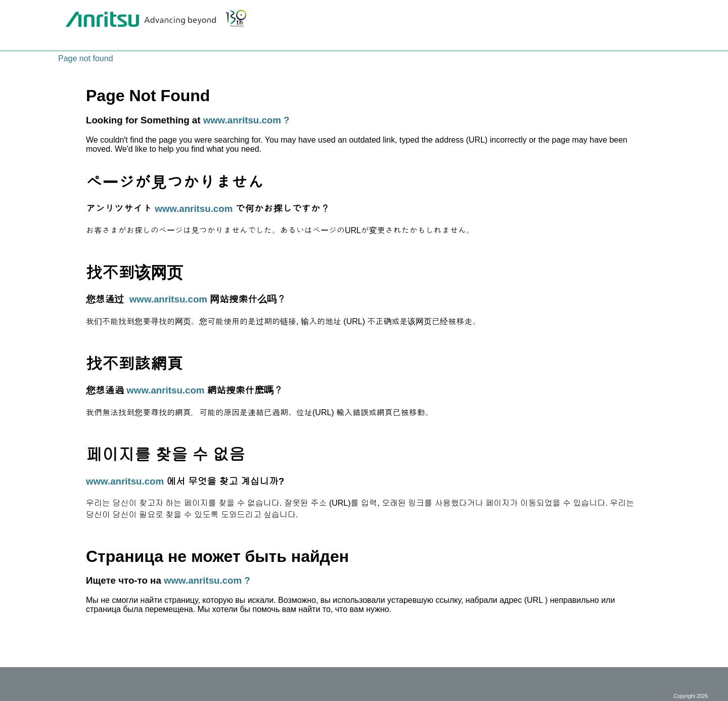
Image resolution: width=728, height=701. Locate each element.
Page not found (86, 58)
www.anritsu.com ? (246, 120)
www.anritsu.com (194, 209)
